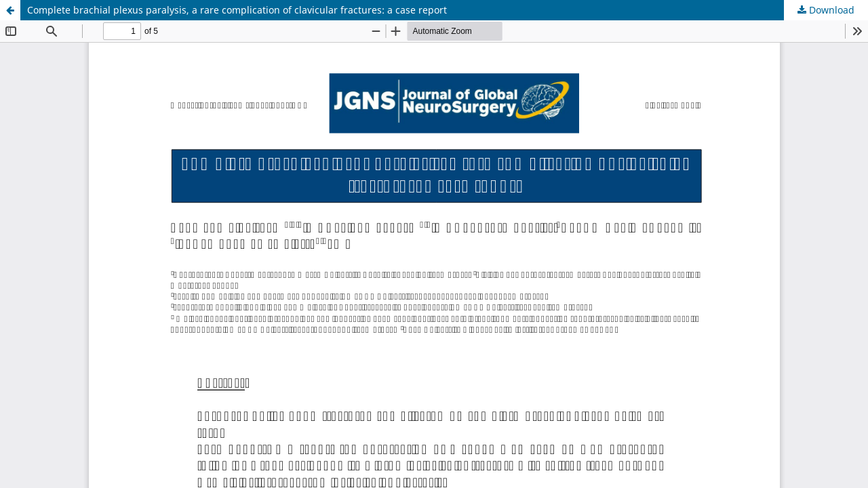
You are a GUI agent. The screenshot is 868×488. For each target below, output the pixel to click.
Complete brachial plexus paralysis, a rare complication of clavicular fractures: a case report (237, 10)
